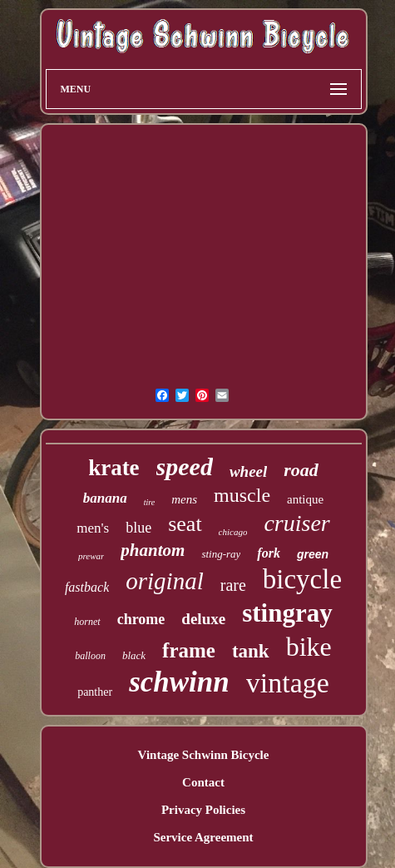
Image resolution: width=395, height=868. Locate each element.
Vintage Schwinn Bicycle (204, 755)
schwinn (179, 682)
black (134, 655)
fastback (87, 587)
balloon (90, 656)
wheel (248, 471)
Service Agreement (203, 837)
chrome (141, 619)
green (313, 554)
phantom (153, 550)
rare (233, 585)
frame (189, 650)
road (301, 470)
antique (305, 499)
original (164, 581)
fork (269, 553)
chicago (233, 532)
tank (251, 651)
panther (95, 692)
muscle (242, 495)
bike (309, 647)
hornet (87, 622)
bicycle (302, 579)
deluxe (203, 619)
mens (184, 499)
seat (185, 524)
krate (114, 468)
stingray (287, 613)
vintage (288, 683)
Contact (203, 782)
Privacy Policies (203, 810)
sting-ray (221, 554)
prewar (91, 556)
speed (185, 466)
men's (93, 528)
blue (138, 528)
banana (105, 498)
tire (150, 502)
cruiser (296, 523)
